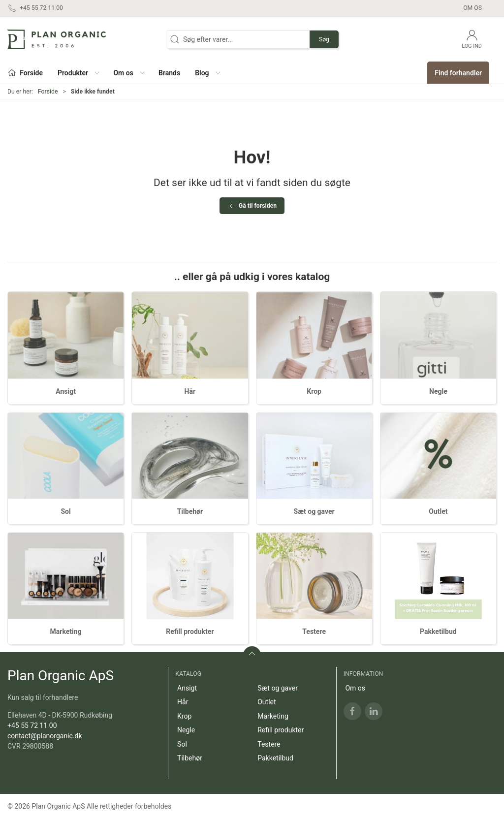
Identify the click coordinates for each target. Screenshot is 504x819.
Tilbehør (190, 511)
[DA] (57, 39)
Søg (324, 39)
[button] (78, 73)
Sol (66, 511)
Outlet (438, 511)
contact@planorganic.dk (45, 736)
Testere (314, 631)
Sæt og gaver (314, 511)
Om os (472, 8)
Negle (438, 391)
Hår (190, 391)
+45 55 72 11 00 (32, 725)
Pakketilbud (438, 631)
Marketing (66, 631)
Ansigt (66, 391)
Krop (314, 391)
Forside (48, 92)
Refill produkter (190, 631)
